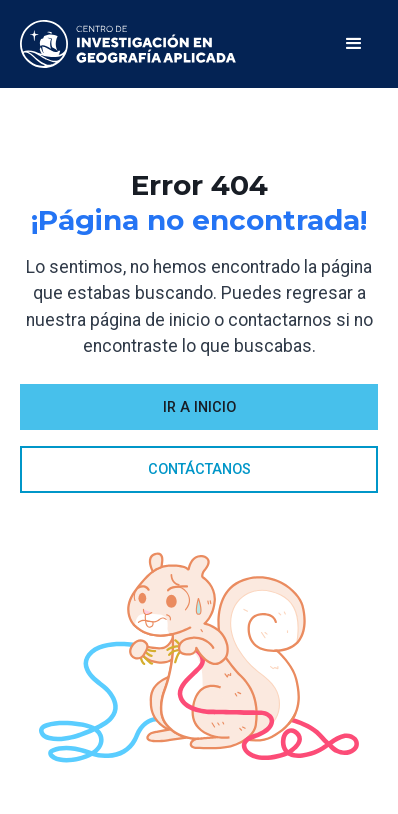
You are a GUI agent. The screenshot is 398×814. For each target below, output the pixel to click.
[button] (354, 44)
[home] (128, 44)
